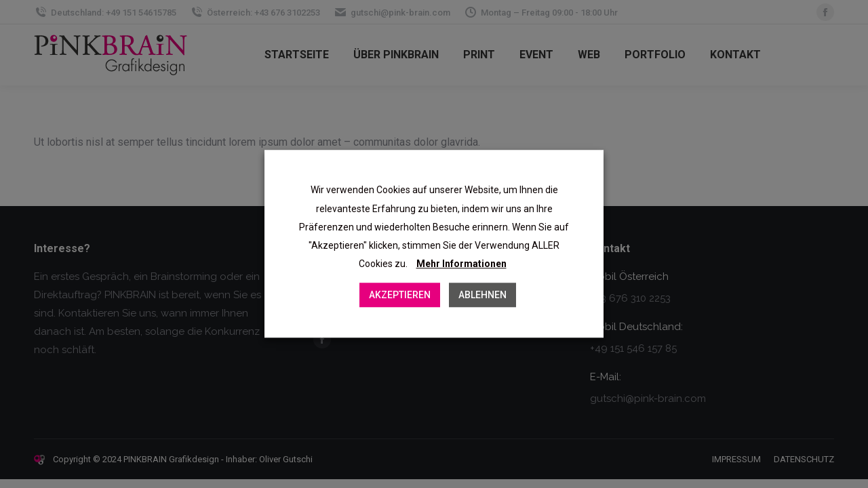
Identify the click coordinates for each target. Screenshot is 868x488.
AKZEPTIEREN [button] (400, 296)
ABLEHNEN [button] (482, 296)
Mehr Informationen (461, 264)
